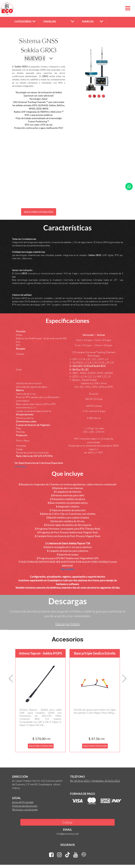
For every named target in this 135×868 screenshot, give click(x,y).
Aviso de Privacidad (23, 802)
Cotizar (67, 822)
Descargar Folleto (68, 624)
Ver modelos (68, 569)
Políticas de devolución (25, 806)
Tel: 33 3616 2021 (80, 781)
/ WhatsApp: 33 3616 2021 (105, 781)
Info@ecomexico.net (67, 834)
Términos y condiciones (25, 809)
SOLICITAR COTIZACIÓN (39, 212)
